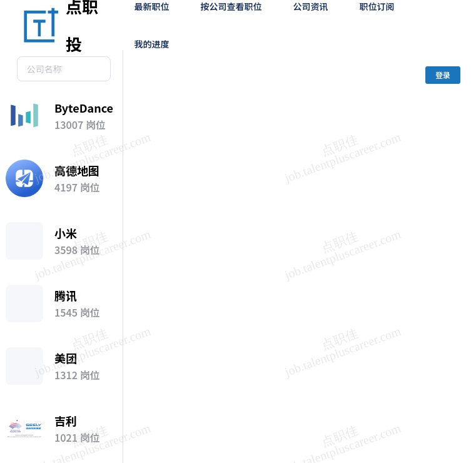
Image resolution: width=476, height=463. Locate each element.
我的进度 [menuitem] (152, 44)
